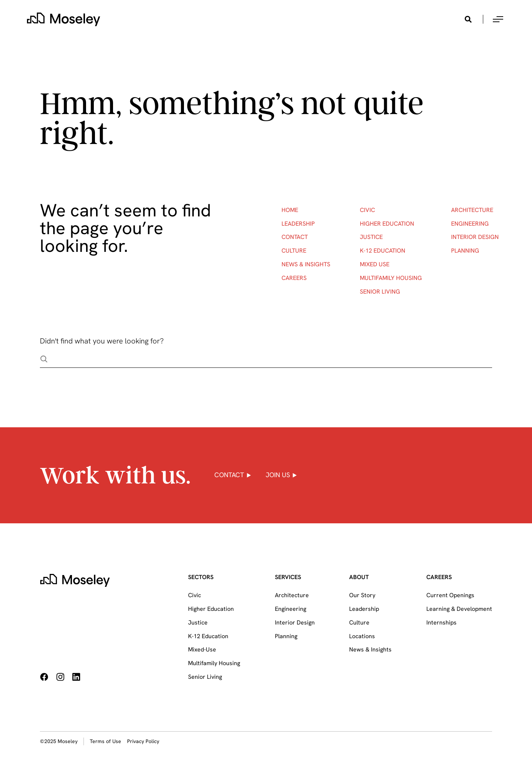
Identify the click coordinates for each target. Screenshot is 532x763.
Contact (295, 237)
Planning (465, 251)
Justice (371, 237)
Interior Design (475, 237)
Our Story (362, 595)
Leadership (298, 224)
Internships (441, 622)
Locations (362, 636)
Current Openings (450, 595)
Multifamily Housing (391, 278)
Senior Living (380, 292)
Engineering (470, 224)
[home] (64, 19)
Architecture (472, 210)
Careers (294, 278)
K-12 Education (383, 251)
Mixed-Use (202, 649)
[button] (498, 19)
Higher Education (387, 224)
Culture (294, 251)
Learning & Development (459, 609)
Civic (367, 210)
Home (290, 210)
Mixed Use (375, 264)
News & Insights (306, 264)
